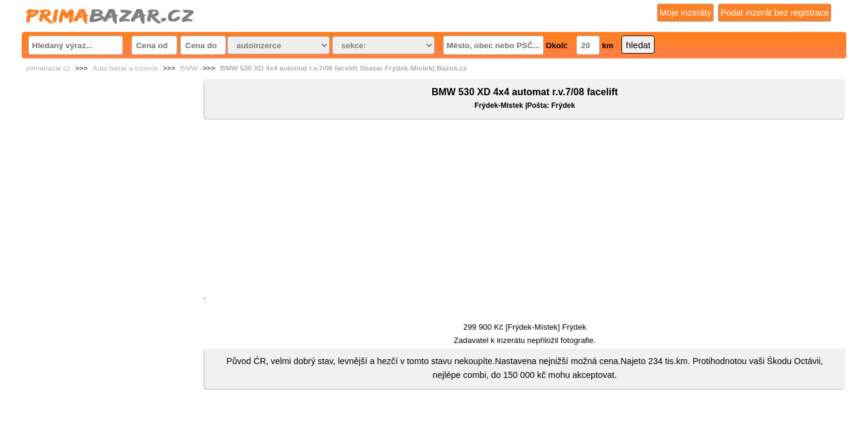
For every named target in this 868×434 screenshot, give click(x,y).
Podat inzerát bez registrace (775, 13)
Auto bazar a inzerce (125, 68)
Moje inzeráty (685, 13)
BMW (189, 68)
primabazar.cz (48, 68)
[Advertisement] (525, 210)
